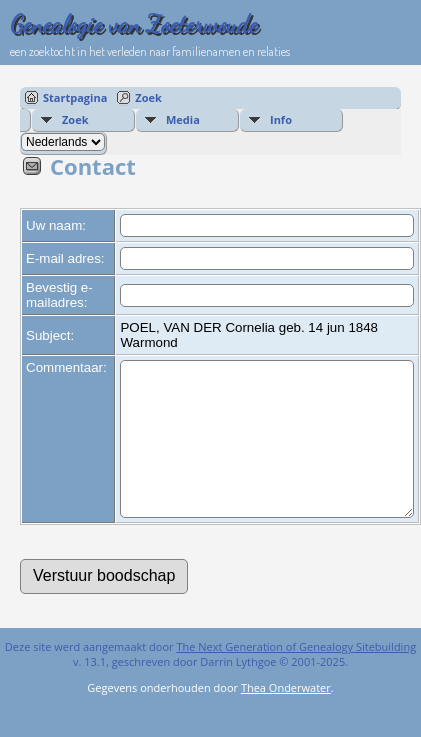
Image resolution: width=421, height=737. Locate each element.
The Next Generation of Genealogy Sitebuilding (296, 676)
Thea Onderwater (286, 717)
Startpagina (75, 97)
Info (281, 119)
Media (183, 119)
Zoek (148, 97)
